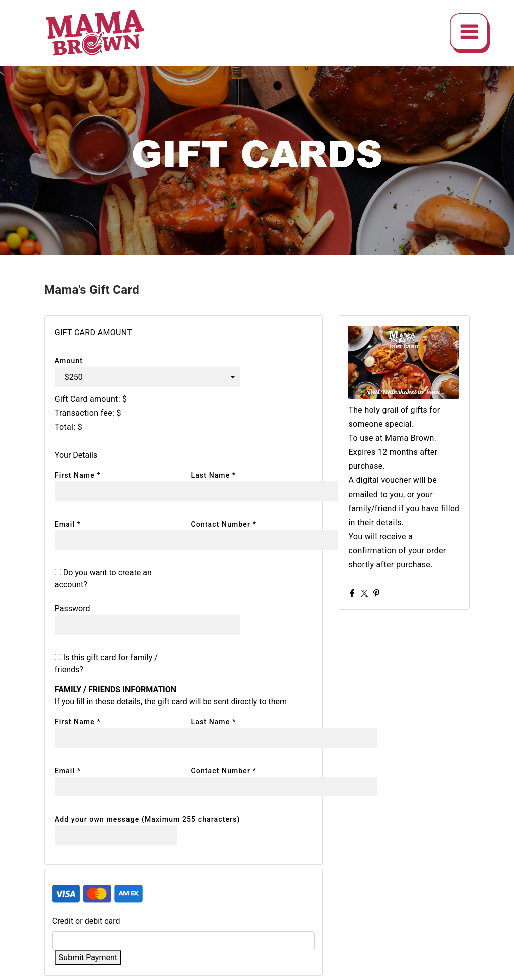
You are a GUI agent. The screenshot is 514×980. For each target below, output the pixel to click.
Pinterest (378, 593)
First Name (78, 475)
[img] (470, 33)
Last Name (214, 475)
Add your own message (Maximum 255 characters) (148, 819)
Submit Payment (88, 958)
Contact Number (224, 524)
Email (68, 524)
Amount (69, 361)
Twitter (366, 593)
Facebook (354, 593)
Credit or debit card (86, 921)
